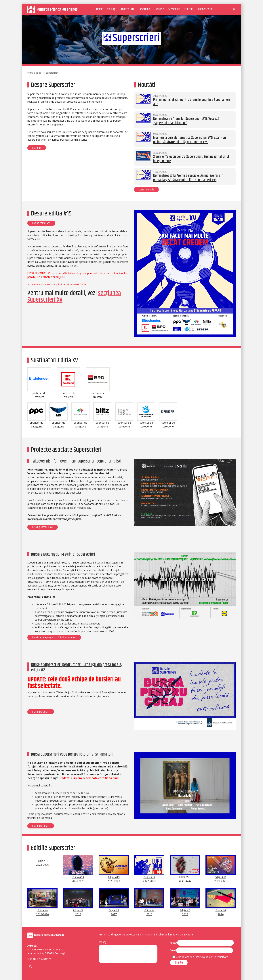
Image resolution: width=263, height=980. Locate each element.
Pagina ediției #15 (41, 223)
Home (99, 9)
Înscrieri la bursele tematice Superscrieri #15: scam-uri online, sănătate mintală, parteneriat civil (190, 140)
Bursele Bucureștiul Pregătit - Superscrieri (63, 554)
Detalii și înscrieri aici (43, 527)
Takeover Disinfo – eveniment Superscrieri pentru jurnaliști (76, 461)
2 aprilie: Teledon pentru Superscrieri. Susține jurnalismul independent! (191, 159)
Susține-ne (174, 9)
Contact (189, 9)
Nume (174, 943)
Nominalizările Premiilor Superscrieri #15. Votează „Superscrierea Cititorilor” (186, 121)
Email (173, 950)
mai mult (37, 148)
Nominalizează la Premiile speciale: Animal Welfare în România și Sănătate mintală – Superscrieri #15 (188, 178)
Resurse (159, 9)
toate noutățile (146, 190)
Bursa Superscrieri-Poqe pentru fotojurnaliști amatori (72, 754)
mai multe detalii (41, 712)
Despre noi (145, 9)
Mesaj (102, 942)
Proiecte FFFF (127, 9)
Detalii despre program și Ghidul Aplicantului (54, 638)
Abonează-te (205, 9)
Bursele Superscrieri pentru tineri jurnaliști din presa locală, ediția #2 (77, 667)
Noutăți (111, 9)
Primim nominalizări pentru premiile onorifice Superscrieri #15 (191, 102)
